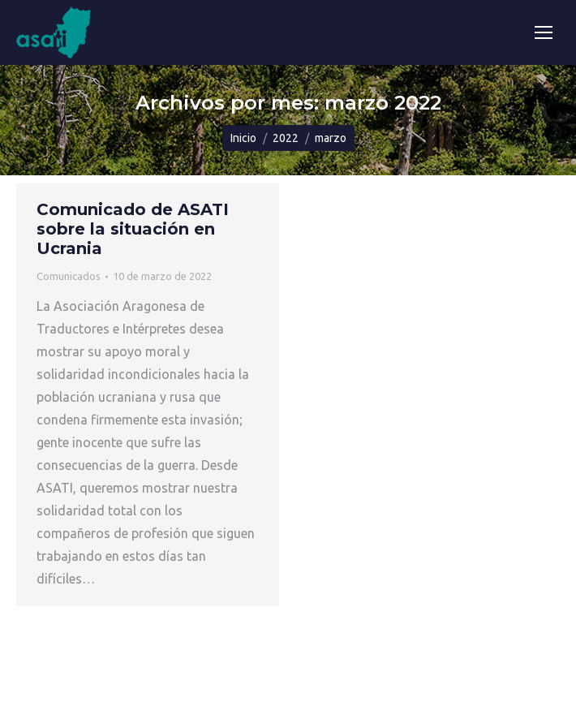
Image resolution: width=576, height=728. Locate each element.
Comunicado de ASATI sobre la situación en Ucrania (133, 229)
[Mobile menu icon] (544, 32)
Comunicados (69, 276)
